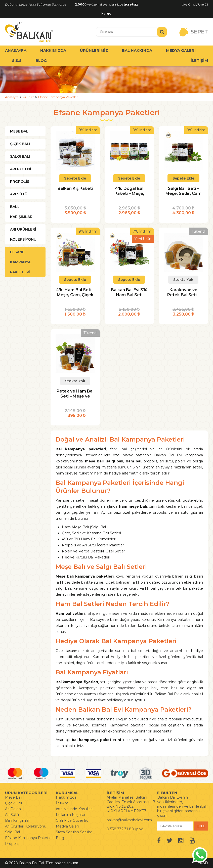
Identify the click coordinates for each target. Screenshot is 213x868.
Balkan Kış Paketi (75, 188)
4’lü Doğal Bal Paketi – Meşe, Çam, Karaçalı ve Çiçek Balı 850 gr (129, 191)
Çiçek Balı (13, 803)
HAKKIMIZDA (53, 50)
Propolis (12, 844)
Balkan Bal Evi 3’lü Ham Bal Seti (129, 292)
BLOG (41, 60)
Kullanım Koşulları (71, 815)
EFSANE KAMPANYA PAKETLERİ (20, 262)
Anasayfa (12, 97)
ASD (204, 863)
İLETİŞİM (199, 60)
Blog (60, 838)
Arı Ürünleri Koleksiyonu (26, 826)
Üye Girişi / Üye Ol (195, 4)
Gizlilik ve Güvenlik (72, 820)
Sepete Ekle (75, 178)
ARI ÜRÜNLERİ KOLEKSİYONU (23, 234)
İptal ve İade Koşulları (74, 809)
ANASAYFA (16, 50)
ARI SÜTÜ (19, 194)
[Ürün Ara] (162, 32)
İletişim (62, 803)
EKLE (201, 826)
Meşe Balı (14, 797)
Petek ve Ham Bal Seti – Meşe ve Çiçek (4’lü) (75, 394)
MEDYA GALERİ (181, 50)
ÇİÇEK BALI (20, 144)
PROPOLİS (20, 182)
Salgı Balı (13, 832)
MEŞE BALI (20, 131)
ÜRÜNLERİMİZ (94, 50)
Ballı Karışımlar (17, 820)
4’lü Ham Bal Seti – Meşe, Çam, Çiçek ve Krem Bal (75, 292)
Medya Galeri (67, 826)
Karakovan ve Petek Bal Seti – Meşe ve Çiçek (183, 292)
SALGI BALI (20, 156)
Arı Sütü (12, 815)
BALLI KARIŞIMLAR (21, 212)
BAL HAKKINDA (137, 50)
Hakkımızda (66, 797)
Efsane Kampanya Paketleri (29, 838)
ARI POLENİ (20, 169)
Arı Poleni (13, 809)
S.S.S (17, 60)
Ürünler (28, 97)
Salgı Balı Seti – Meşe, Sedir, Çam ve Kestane (183, 191)
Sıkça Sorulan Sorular (74, 832)
